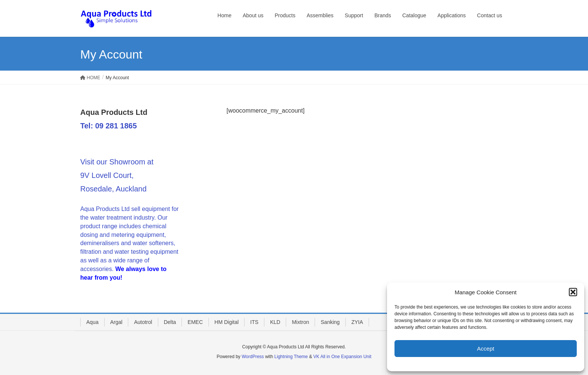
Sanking (330, 322)
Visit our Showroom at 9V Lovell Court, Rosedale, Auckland (117, 175)
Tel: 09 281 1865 (109, 126)
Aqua (92, 322)
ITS (254, 322)
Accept (486, 349)
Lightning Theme (291, 357)
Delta (170, 322)
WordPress (253, 357)
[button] (573, 292)
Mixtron (300, 322)
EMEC (195, 322)
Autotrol (143, 322)
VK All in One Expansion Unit (342, 357)
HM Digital (227, 322)
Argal (116, 322)
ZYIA (357, 322)
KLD (275, 322)
